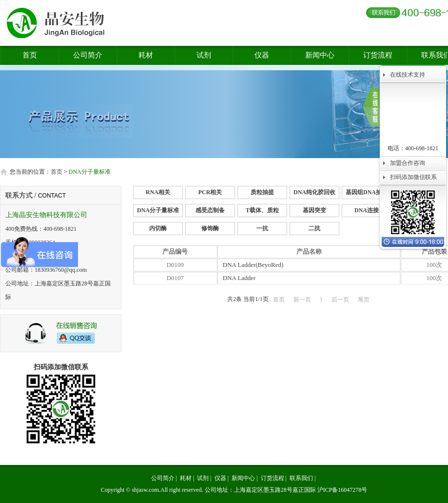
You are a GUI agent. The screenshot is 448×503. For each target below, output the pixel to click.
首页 (30, 55)
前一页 (302, 300)
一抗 (262, 228)
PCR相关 (210, 192)
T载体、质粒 (262, 210)
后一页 (340, 300)
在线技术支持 (408, 75)
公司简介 (88, 55)
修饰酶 (210, 228)
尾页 (364, 300)
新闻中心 (320, 55)
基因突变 (314, 210)
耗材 (146, 55)
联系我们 (301, 478)
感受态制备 (210, 210)
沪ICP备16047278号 (342, 490)
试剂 (204, 55)
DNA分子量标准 (158, 210)
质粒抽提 (262, 192)
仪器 (262, 55)
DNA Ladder (239, 278)
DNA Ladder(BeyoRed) (253, 265)
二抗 (314, 228)
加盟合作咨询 (408, 163)
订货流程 (378, 55)
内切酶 (158, 228)
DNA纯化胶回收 (314, 192)
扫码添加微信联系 (413, 177)
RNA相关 (158, 192)
